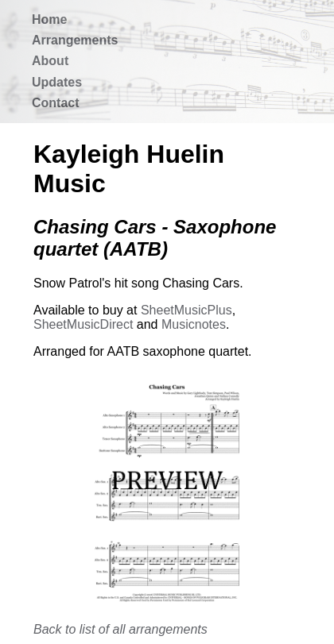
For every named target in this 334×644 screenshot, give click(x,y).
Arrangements (75, 40)
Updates (57, 82)
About (50, 61)
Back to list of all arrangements (120, 629)
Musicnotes (194, 324)
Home (49, 19)
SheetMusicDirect (83, 324)
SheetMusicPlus (186, 310)
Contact (56, 103)
